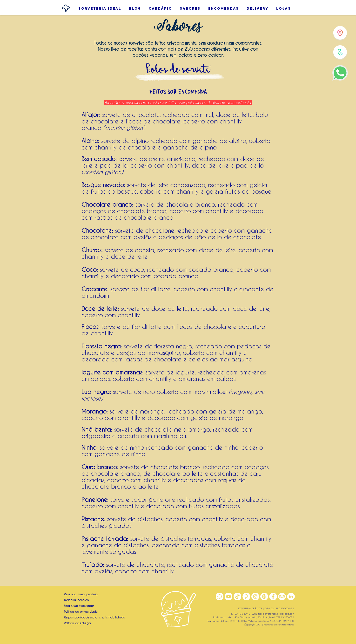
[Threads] (264, 597)
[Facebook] (273, 597)
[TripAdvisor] (282, 597)
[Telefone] (340, 52)
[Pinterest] (246, 597)
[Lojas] (340, 33)
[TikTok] (237, 597)
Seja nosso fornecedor (79, 606)
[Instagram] (255, 597)
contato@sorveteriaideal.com (278, 614)
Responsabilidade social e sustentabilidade (94, 617)
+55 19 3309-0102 (244, 614)
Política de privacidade (81, 611)
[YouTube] (228, 597)
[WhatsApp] (340, 73)
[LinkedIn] (291, 597)
